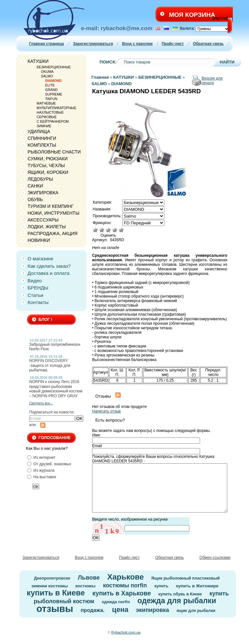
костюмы (86, 586)
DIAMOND (53, 81)
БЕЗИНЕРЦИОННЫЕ (54, 67)
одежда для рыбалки (177, 601)
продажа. (93, 610)
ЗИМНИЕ (44, 126)
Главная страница (47, 44)
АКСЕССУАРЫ (43, 220)
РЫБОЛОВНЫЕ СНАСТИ (54, 152)
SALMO (47, 76)
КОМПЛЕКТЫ (42, 145)
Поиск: (108, 62)
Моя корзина (192, 15)
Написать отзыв (106, 411)
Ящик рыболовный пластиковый (186, 578)
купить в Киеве (56, 593)
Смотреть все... (41, 403)
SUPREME (54, 94)
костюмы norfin (125, 585)
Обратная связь (208, 44)
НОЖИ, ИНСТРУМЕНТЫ (53, 213)
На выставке (45, 477)
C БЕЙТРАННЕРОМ (53, 121)
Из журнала (44, 470)
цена (120, 610)
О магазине (41, 259)
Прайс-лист (173, 44)
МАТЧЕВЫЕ (46, 103)
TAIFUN (51, 99)
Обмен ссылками (215, 558)
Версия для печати (212, 81)
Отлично (121, 230)
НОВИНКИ (39, 240)
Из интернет (44, 458)
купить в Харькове (122, 593)
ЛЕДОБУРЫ (40, 179)
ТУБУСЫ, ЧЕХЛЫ (46, 165)
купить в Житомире (197, 586)
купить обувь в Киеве (180, 594)
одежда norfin (116, 602)
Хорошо (115, 230)
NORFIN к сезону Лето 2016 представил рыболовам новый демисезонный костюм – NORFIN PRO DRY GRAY (56, 389)
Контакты (38, 302)
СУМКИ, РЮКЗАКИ (48, 159)
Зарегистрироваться (93, 44)
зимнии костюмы (50, 586)
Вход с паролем (137, 44)
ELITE (50, 85)
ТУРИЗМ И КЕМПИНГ (51, 206)
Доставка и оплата (48, 273)
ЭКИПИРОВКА (43, 193)
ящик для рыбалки (196, 610)
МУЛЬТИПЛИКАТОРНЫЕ (56, 108)
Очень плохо (95, 230)
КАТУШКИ (38, 61)
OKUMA (47, 72)
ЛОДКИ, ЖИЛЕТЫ (47, 227)
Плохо (102, 230)
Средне (108, 230)
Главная (100, 77)
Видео (35, 281)
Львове (89, 577)
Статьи (36, 295)
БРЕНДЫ (38, 288)
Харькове (126, 577)
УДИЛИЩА (39, 131)
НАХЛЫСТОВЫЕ (50, 112)
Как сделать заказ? (49, 266)
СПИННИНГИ (42, 138)
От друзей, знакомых (52, 464)
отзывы (55, 609)
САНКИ (35, 186)
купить (161, 586)
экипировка (152, 610)
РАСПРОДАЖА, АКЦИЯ (53, 233)
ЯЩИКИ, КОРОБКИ (48, 172)
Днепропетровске (52, 578)
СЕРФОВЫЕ (47, 117)
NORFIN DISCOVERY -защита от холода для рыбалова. (50, 365)
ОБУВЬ (35, 199)
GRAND (51, 90)
